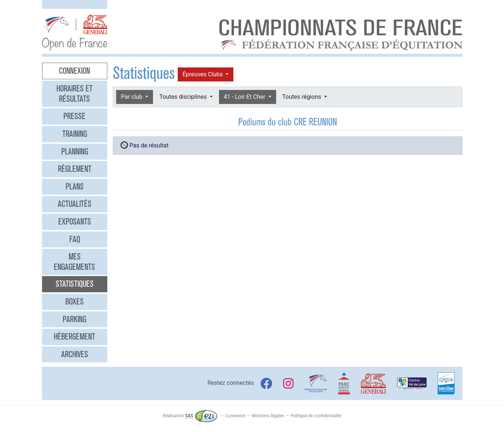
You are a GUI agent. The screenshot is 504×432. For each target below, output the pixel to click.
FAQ (75, 239)
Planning (75, 151)
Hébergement (74, 337)
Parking (74, 319)
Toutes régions (303, 97)
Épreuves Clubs (203, 74)
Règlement (75, 169)
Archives (75, 354)
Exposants (75, 222)
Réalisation (190, 416)
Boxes (74, 302)
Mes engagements (74, 262)
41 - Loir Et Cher (245, 97)
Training (75, 134)
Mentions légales (268, 416)
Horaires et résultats (74, 94)
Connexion (74, 71)
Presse (74, 116)
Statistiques (75, 284)
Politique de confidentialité (316, 416)
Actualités (75, 204)
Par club (132, 97)
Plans (75, 187)
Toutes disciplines (184, 97)
